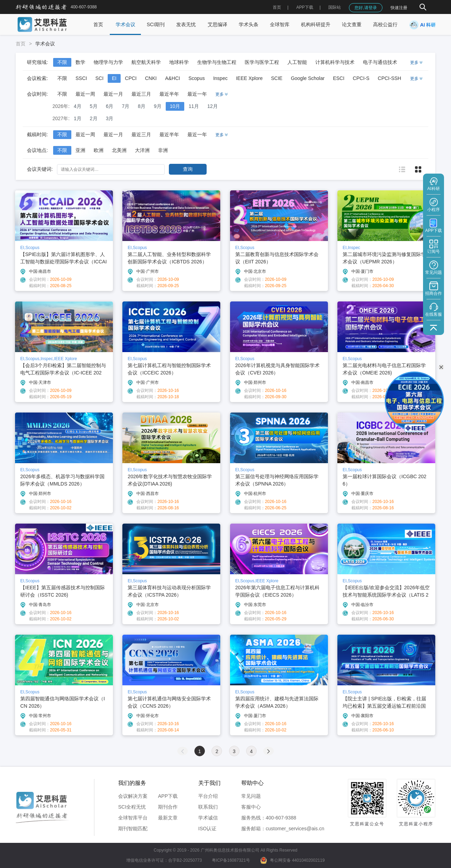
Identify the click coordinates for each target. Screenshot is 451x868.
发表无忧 (186, 24)
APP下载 (168, 796)
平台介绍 (208, 796)
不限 (62, 62)
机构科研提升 (316, 24)
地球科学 (179, 62)
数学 (80, 62)
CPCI (131, 78)
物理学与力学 (108, 62)
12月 (213, 106)
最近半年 (169, 94)
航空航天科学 (146, 62)
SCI (99, 78)
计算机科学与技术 (335, 62)
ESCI (339, 78)
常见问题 (251, 796)
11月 (194, 106)
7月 (126, 106)
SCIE (277, 78)
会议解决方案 (133, 796)
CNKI (151, 78)
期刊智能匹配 (133, 829)
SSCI (81, 78)
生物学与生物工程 (217, 62)
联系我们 (208, 807)
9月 (158, 106)
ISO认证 (207, 829)
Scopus (197, 78)
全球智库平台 (133, 818)
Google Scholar (308, 78)
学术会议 (126, 24)
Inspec (220, 78)
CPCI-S (361, 78)
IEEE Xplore (249, 78)
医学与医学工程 (262, 62)
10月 (175, 106)
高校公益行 (385, 24)
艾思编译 (217, 24)
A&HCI (173, 78)
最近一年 (197, 94)
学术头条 (249, 24)
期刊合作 (168, 807)
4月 (78, 106)
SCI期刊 (156, 24)
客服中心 (251, 807)
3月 (110, 118)
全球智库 (280, 24)
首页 (277, 7)
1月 (78, 118)
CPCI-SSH (390, 78)
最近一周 (85, 94)
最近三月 (141, 94)
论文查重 (352, 24)
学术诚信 (208, 818)
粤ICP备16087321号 (231, 860)
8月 (142, 106)
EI (114, 78)
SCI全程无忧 (132, 807)
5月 (94, 106)
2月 (94, 118)
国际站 (335, 7)
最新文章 (168, 818)
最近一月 (113, 94)
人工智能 (297, 62)
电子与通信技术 (380, 62)
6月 (110, 106)
